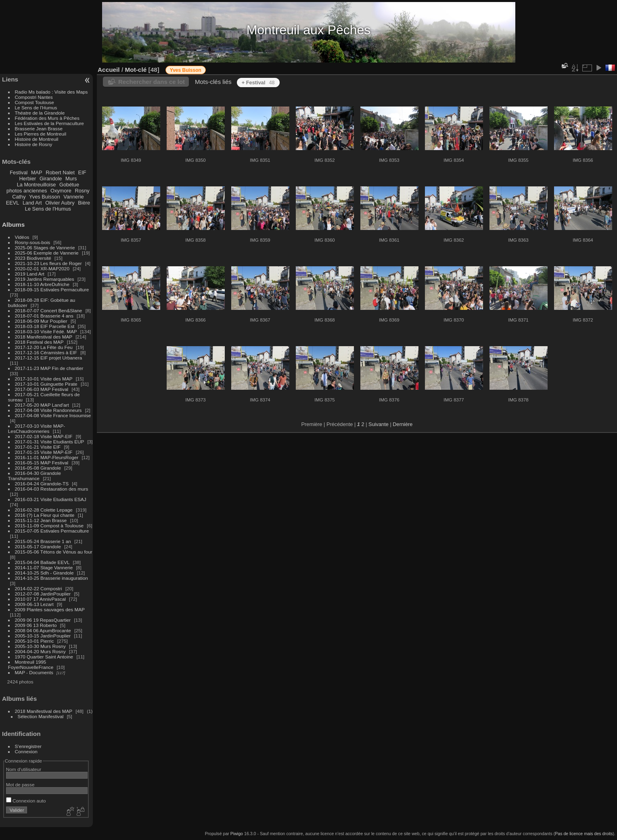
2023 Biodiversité (33, 258)
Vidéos (22, 237)
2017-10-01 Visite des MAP (44, 379)
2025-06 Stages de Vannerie (45, 248)
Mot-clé (136, 70)
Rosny (82, 191)
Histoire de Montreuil (37, 139)
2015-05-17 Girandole (38, 546)
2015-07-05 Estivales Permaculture (52, 531)
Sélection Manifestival (41, 716)
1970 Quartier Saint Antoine (44, 657)
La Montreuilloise (37, 185)
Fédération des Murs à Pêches (47, 118)
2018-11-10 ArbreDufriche (42, 284)
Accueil (109, 70)
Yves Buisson (45, 197)
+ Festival (258, 83)
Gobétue (69, 185)
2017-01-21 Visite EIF (38, 447)
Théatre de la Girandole (40, 113)
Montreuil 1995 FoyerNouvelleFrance (31, 664)
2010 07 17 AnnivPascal (40, 599)
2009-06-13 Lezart (34, 604)
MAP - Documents (34, 672)
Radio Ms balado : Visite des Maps (51, 92)
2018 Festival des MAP (39, 342)
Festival (19, 172)
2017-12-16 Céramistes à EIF (46, 352)
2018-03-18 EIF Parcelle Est (45, 326)
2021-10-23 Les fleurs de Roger (48, 263)
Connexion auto (26, 801)
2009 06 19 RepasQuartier (43, 620)
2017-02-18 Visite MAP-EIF (44, 436)
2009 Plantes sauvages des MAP (50, 609)
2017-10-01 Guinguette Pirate (46, 384)
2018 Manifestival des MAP (44, 337)
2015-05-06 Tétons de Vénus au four (54, 552)
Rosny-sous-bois (33, 242)
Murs (71, 179)
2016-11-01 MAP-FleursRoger (47, 457)
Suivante (379, 424)
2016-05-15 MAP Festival (42, 463)
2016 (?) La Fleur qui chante (45, 515)
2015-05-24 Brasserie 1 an (43, 541)
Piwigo (237, 834)
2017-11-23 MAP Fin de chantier (49, 368)
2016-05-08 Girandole (38, 468)
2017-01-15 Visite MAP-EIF (44, 452)
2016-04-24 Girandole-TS (42, 484)
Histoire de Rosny (34, 144)
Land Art (32, 203)
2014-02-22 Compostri (39, 588)
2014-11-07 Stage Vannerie (44, 567)
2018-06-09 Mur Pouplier (41, 321)
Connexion (26, 751)
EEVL (13, 203)
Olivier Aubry (60, 203)
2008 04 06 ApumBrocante (43, 630)
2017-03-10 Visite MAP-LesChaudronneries (37, 428)
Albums (13, 225)
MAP (37, 172)
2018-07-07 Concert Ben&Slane (49, 310)
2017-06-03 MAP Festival (42, 389)
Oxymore (61, 191)
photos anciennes (27, 191)
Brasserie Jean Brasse (39, 129)
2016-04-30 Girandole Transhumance (35, 476)
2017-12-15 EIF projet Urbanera (49, 358)
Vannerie (73, 197)
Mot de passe (20, 785)
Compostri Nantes (34, 97)
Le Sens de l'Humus (36, 108)
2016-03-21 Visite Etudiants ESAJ (51, 499)
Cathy (19, 197)
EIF (82, 172)
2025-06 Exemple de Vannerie (47, 253)
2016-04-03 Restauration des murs (52, 489)
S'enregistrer (28, 746)
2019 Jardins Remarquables (45, 279)
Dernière (403, 424)
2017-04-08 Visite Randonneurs (48, 410)
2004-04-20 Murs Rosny (40, 651)
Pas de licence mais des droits (584, 834)
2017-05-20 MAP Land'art (42, 405)
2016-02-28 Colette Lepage (44, 510)
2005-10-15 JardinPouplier (43, 636)
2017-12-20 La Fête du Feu (44, 347)
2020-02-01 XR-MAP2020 (42, 269)
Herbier (27, 179)
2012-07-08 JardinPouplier (43, 594)
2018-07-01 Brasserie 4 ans (44, 316)
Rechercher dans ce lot (152, 82)
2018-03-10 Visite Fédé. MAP (46, 331)
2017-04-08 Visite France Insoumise (53, 415)
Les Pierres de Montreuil (41, 134)
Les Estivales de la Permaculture (49, 123)
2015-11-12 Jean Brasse (41, 520)
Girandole (51, 179)
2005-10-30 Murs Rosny (40, 646)
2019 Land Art (30, 274)
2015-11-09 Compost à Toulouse (49, 526)
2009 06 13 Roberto (36, 625)
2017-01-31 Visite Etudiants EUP (50, 442)
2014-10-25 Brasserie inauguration (51, 578)
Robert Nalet (60, 172)
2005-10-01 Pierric (35, 641)
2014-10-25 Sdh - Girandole (44, 573)
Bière (84, 203)
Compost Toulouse (35, 102)
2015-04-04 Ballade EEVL (42, 562)
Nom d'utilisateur (24, 769)
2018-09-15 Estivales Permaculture (52, 289)
